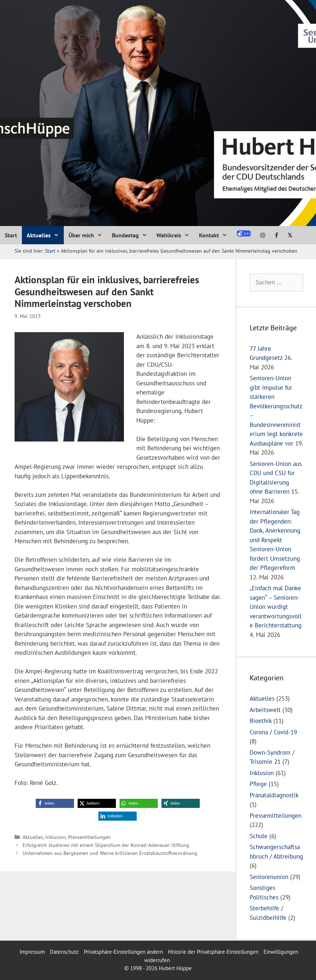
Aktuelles (45, 235)
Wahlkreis (175, 235)
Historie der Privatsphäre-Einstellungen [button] (213, 952)
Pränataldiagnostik (274, 795)
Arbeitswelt (265, 710)
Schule (259, 836)
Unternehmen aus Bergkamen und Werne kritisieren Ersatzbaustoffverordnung (110, 853)
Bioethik (261, 721)
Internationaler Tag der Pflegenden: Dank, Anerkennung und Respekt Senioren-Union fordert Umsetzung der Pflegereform (275, 540)
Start (11, 235)
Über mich (88, 235)
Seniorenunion (269, 877)
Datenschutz (64, 952)
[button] (55, 803)
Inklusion (56, 837)
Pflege (258, 784)
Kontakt (216, 235)
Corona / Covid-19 (273, 732)
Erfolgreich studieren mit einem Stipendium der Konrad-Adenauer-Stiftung (106, 845)
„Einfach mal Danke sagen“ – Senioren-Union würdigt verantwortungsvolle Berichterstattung (276, 607)
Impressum (33, 952)
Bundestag (132, 235)
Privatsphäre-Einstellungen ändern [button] (123, 952)
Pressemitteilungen (89, 837)
